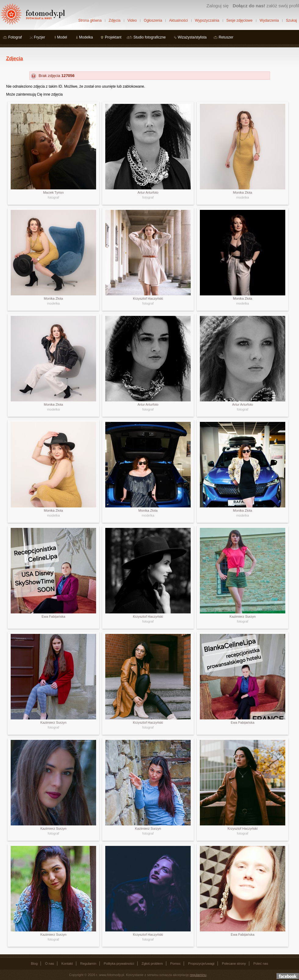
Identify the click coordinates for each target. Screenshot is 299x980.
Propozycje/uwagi (201, 964)
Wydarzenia (269, 20)
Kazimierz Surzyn (243, 616)
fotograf (53, 197)
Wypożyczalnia (207, 20)
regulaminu (198, 975)
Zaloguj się (217, 6)
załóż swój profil (266, 6)
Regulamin (88, 964)
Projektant (113, 37)
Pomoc (175, 964)
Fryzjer (40, 37)
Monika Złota (243, 192)
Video (132, 20)
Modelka (86, 37)
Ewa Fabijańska (53, 616)
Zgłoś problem (152, 964)
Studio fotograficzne (149, 37)
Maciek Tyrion (53, 192)
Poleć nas (261, 964)
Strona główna (90, 20)
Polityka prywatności (119, 964)
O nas (50, 964)
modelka (243, 197)
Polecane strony (234, 964)
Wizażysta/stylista (192, 37)
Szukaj (291, 20)
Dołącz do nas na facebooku (288, 976)
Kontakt (67, 964)
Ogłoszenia (153, 20)
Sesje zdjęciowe (240, 20)
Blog (34, 964)
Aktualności (178, 20)
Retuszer (226, 37)
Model (62, 37)
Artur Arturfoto (148, 192)
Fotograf (15, 37)
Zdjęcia (115, 20)
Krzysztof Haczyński (148, 298)
